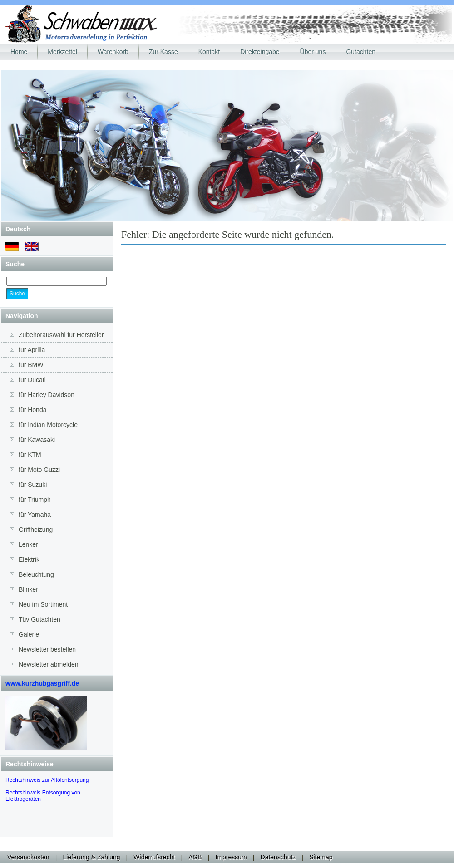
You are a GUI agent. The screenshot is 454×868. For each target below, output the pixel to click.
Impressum (231, 857)
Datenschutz (278, 857)
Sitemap (321, 857)
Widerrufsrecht (154, 857)
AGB (195, 857)
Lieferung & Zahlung (91, 857)
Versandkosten (28, 857)
